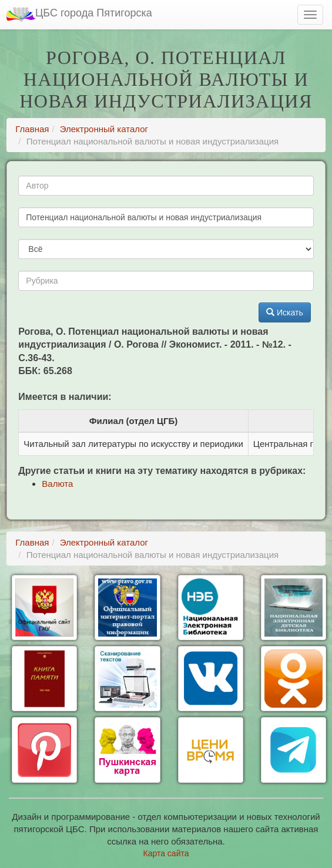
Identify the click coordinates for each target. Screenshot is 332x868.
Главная (32, 129)
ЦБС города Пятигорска (79, 14)
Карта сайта (166, 853)
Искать (285, 312)
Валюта (57, 484)
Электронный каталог (104, 129)
